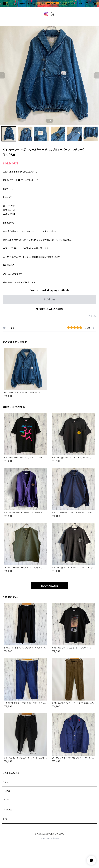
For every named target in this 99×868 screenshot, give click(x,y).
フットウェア (8, 810)
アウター (7, 782)
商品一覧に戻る (50, 586)
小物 (5, 819)
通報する (92, 316)
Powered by (50, 839)
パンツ (6, 800)
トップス (6, 791)
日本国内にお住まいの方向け (50, 309)
